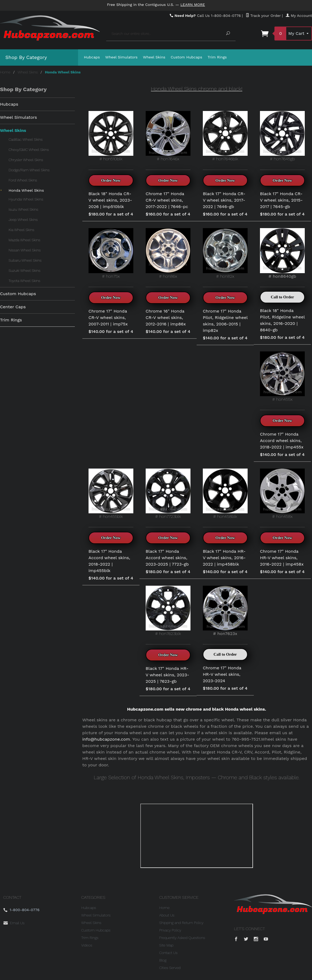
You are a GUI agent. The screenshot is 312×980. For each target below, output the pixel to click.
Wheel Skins (154, 57)
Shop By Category (26, 57)
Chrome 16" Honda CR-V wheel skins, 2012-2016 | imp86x (166, 318)
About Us (167, 915)
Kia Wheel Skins (21, 230)
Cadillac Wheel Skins (26, 139)
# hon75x (111, 253)
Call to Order (282, 297)
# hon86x (168, 253)
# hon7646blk (225, 136)
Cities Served (170, 968)
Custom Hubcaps (186, 57)
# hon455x (282, 377)
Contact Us (168, 953)
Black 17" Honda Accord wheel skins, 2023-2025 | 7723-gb (167, 558)
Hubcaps (92, 57)
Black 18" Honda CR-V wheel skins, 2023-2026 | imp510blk (110, 200)
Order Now (111, 180)
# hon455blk (111, 494)
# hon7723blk (168, 494)
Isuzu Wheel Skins (23, 209)
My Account (299, 16)
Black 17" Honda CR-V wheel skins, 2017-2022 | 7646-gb (224, 200)
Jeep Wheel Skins (23, 220)
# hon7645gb (282, 136)
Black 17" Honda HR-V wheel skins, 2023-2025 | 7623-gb (167, 675)
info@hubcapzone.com (106, 739)
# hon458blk (225, 494)
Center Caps (13, 307)
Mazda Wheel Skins (24, 240)
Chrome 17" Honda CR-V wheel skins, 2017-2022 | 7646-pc (167, 200)
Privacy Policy (170, 930)
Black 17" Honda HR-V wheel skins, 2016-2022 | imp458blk (224, 558)
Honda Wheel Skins (26, 190)
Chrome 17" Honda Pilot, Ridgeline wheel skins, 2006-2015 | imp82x (225, 321)
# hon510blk (111, 136)
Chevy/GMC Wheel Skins (29, 150)
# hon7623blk (168, 611)
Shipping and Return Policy (181, 923)
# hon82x (225, 253)
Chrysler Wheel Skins (26, 160)
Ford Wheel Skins (23, 180)
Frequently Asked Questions (182, 938)
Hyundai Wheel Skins (26, 199)
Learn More (193, 5)
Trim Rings (217, 57)
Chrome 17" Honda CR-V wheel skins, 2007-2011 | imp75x (108, 318)
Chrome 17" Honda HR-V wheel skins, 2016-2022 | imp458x (282, 558)
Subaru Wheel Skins (25, 260)
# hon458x (282, 494)
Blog (163, 960)
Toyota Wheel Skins (24, 281)
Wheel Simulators (121, 57)
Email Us (17, 923)
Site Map (166, 945)
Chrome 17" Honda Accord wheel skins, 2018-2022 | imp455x (282, 441)
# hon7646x (168, 136)
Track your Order (263, 16)
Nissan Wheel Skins (25, 250)
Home (5, 72)
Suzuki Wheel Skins (24, 270)
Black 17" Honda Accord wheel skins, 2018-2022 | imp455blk (109, 561)
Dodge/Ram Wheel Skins (29, 170)
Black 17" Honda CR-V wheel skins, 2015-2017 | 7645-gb (281, 200)
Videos (87, 945)
